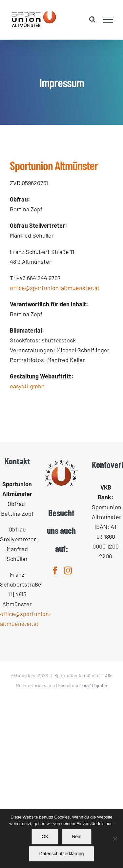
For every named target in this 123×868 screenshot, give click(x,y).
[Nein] (115, 839)
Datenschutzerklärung (61, 854)
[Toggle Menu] (108, 20)
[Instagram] (68, 570)
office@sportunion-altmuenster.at (55, 288)
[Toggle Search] (92, 19)
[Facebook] (55, 570)
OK (45, 837)
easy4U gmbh (27, 386)
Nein (77, 837)
